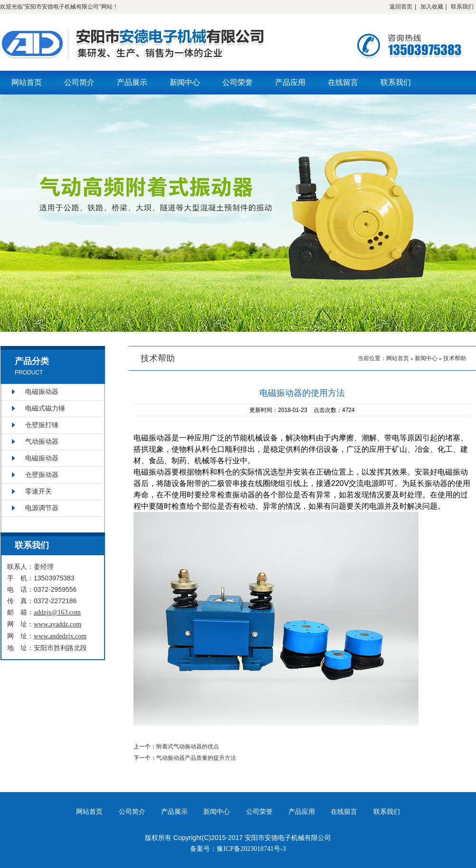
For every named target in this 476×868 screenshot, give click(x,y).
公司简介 (79, 82)
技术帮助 (455, 358)
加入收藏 (432, 7)
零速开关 (38, 491)
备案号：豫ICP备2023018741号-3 (238, 849)
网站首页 (27, 82)
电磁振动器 (42, 392)
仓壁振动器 (42, 475)
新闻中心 (185, 82)
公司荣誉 (238, 82)
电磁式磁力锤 (45, 408)
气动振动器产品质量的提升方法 (196, 758)
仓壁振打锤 (42, 425)
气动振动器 (42, 442)
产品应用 (290, 82)
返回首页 (401, 7)
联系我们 (462, 7)
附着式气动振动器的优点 (188, 747)
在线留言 (343, 82)
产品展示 (132, 82)
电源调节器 (42, 508)
